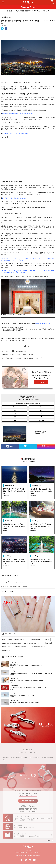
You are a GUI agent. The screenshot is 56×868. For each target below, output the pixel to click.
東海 (41, 413)
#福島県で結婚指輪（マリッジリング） (12, 643)
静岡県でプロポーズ (28, 354)
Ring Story (14, 587)
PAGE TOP (50, 840)
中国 (41, 417)
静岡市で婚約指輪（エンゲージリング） (24, 351)
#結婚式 (4, 640)
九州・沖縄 (41, 420)
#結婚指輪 (49, 643)
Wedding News (12, 582)
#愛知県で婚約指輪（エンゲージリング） (19, 640)
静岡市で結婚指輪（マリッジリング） (11, 354)
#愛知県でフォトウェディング (22, 647)
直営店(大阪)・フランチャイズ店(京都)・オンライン (28, 403)
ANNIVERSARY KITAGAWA (43, 324)
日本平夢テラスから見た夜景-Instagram (14, 198)
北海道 (15, 407)
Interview (10, 591)
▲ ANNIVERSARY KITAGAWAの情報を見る (28, 297)
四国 (15, 420)
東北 (41, 407)
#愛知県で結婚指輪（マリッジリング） (40, 640)
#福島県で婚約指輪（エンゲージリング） (34, 643)
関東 (41, 410)
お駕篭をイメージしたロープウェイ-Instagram (16, 133)
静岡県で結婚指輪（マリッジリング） (34, 358)
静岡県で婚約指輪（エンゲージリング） (12, 358)
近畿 (15, 417)
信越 (15, 410)
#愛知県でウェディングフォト (39, 647)
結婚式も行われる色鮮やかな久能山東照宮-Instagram (18, 114)
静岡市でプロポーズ (7, 351)
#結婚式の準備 (6, 650)
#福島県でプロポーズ (7, 647)
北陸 (15, 413)
